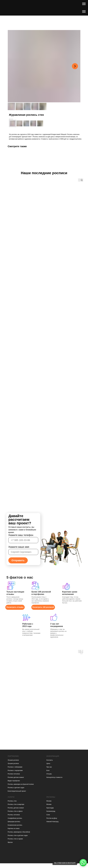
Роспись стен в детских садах (18, 835)
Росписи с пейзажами (15, 767)
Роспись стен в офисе (15, 811)
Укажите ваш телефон (21, 535)
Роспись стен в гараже (15, 839)
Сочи (48, 815)
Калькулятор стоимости (54, 777)
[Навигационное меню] (84, 4)
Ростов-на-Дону (52, 818)
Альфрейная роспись (15, 818)
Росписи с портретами (15, 770)
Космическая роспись (15, 825)
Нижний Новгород (52, 822)
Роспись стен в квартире (16, 804)
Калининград (51, 811)
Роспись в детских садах (16, 788)
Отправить (18, 560)
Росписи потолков (14, 774)
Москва (49, 801)
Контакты (50, 760)
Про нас (49, 767)
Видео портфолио (14, 781)
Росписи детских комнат (16, 777)
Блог (48, 770)
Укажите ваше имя (19, 547)
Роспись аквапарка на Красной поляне (21, 784)
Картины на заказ (14, 828)
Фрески (10, 842)
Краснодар (50, 808)
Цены (48, 763)
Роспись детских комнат (16, 808)
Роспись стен (12, 801)
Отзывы (49, 774)
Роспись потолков (14, 815)
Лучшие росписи (13, 760)
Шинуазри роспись (14, 822)
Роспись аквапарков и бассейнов (19, 832)
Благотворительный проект (17, 791)
